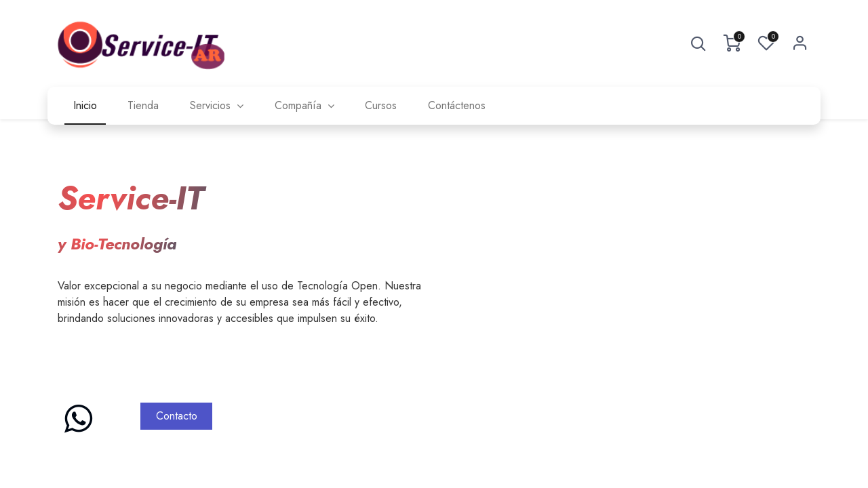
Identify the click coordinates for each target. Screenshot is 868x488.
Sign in (800, 43)
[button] (698, 43)
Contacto (177, 416)
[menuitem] (85, 106)
